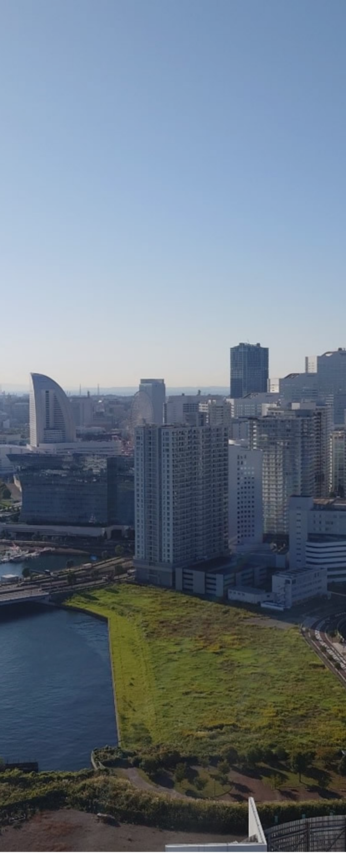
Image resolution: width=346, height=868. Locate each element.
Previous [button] (11, 582)
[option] (173, 134)
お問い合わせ (218, 845)
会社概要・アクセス (155, 845)
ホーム (122, 845)
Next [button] (335, 582)
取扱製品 (189, 845)
